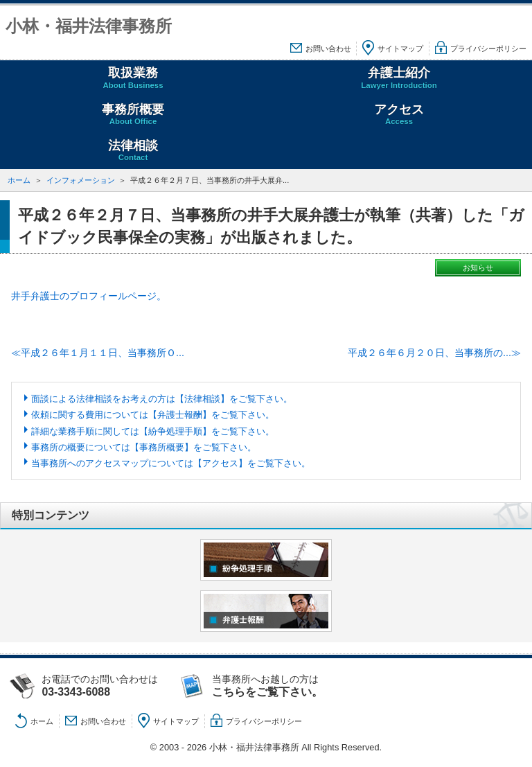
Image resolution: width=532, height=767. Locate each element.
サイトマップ (400, 49)
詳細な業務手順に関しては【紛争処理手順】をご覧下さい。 (153, 431)
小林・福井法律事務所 (89, 26)
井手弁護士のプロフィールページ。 (89, 296)
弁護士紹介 (399, 78)
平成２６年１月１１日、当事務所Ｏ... (103, 353)
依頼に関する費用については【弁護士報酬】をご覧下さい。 (153, 415)
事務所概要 (133, 115)
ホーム (19, 180)
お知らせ (478, 267)
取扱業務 (133, 78)
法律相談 (133, 151)
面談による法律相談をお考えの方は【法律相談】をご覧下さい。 (162, 399)
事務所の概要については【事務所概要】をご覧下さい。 (144, 447)
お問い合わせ (328, 49)
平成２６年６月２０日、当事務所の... (429, 353)
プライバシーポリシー (488, 49)
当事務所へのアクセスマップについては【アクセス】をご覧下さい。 (171, 463)
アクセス (399, 115)
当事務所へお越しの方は (281, 686)
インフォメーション (81, 180)
